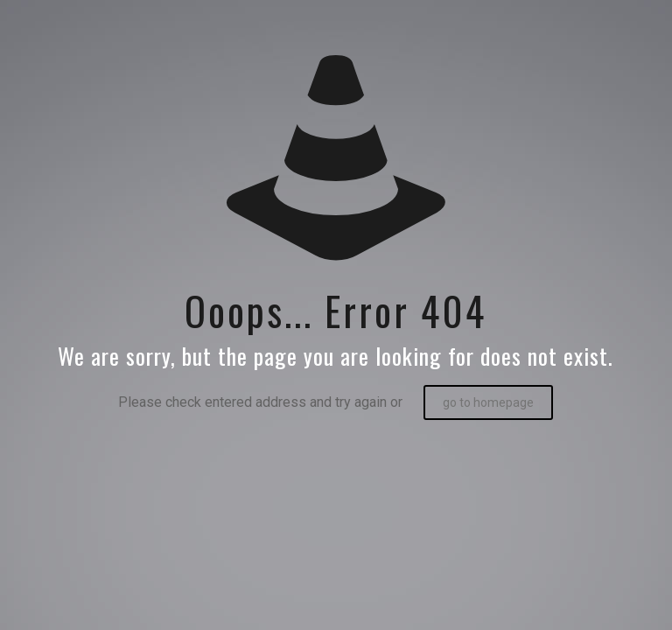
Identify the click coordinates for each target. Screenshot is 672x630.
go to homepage (488, 402)
